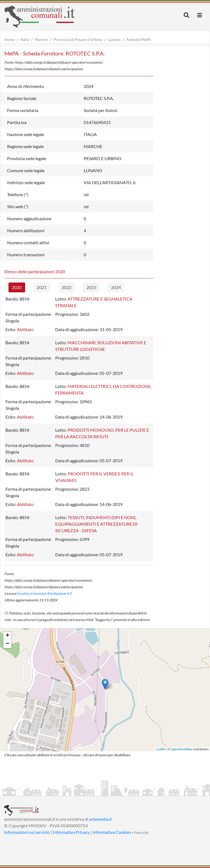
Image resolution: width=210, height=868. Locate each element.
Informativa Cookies (112, 832)
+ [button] (8, 636)
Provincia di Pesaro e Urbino (78, 39)
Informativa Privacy (71, 832)
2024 (116, 287)
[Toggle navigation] (186, 15)
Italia (25, 39)
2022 (66, 287)
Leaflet (161, 749)
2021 (42, 287)
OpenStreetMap (182, 749)
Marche (41, 39)
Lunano (114, 39)
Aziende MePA (139, 39)
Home (10, 39)
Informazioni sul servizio (27, 832)
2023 (91, 287)
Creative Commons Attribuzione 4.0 (44, 593)
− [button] (8, 644)
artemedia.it (100, 819)
